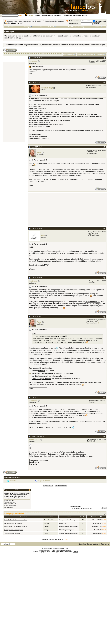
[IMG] (6, 504)
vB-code (7, 500)
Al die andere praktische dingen (53, 21)
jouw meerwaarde (41, 118)
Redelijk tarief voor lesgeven (14, 530)
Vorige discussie (48, 486)
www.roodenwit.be (92, 302)
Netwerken (77, 16)
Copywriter (33, 464)
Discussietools (69, 54)
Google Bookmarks (44, 481)
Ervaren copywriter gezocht (13, 523)
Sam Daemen (35, 440)
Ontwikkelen (67, 16)
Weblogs (28, 27)
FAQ (40, 27)
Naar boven (105, 544)
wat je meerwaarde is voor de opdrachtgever (56, 373)
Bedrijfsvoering (48, 16)
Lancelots (83, 544)
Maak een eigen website (41, 379)
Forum (85, 16)
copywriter (69, 360)
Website (32, 269)
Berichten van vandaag (76, 27)
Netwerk (52, 27)
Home (31, 16)
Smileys (7, 502)
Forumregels (9, 508)
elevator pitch (58, 376)
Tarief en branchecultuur (12, 533)
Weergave (100, 54)
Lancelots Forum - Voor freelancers (18, 21)
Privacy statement (94, 544)
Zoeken (99, 27)
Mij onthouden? (99, 21)
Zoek (21, 16)
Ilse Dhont (33, 61)
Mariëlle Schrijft (47, 88)
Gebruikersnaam (75, 21)
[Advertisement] (14, 102)
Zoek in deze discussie (85, 54)
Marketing (58, 16)
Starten (38, 16)
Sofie (43, 235)
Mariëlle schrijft (36, 134)
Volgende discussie (61, 486)
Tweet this (13, 481)
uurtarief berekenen (72, 98)
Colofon (75, 552)
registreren (9, 38)
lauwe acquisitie (75, 384)
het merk (42, 371)
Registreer (11, 27)
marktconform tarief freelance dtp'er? (16, 526)
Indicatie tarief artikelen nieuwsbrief (16, 520)
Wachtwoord (74, 24)
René (39, 152)
